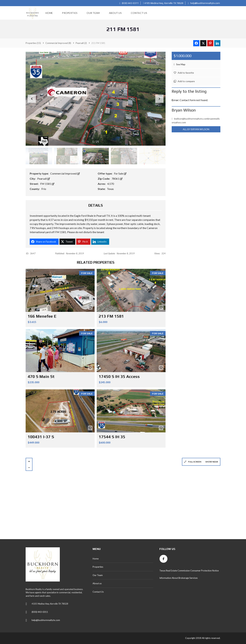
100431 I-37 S (41, 437)
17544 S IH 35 (112, 437)
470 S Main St (41, 376)
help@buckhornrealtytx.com (204, 3)
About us (97, 583)
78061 (117, 179)
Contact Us (98, 592)
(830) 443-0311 (129, 3)
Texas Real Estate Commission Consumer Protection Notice (189, 571)
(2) (81, 43)
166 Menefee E (42, 316)
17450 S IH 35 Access (119, 376)
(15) (33, 43)
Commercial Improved (65, 173)
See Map (180, 64)
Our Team (98, 575)
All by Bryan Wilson (196, 129)
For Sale (120, 173)
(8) (58, 43)
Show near (212, 462)
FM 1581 (47, 184)
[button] (159, 99)
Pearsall (44, 179)
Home (96, 559)
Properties (98, 567)
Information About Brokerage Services (179, 578)
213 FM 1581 (111, 316)
